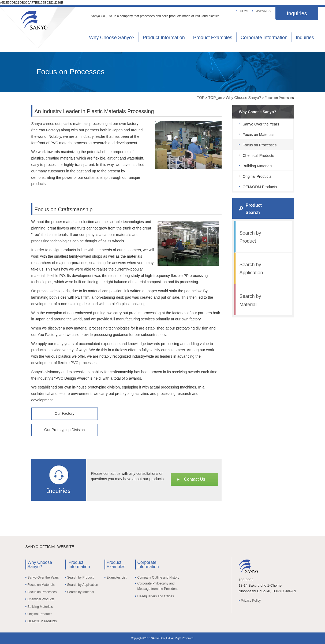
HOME (245, 11)
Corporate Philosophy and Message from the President (158, 586)
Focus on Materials (259, 135)
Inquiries (297, 13)
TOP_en (215, 98)
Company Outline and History (158, 578)
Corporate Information (264, 38)
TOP (201, 98)
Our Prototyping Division (64, 430)
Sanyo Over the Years (261, 124)
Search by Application (251, 269)
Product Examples (213, 38)
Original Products (257, 176)
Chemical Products (259, 156)
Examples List (117, 578)
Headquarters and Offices (156, 596)
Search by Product (250, 237)
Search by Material (250, 300)
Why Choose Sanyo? (112, 38)
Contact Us (195, 479)
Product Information (164, 38)
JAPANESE (264, 11)
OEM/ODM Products (260, 187)
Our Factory (65, 413)
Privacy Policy (251, 601)
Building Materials (258, 166)
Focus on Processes (260, 145)
